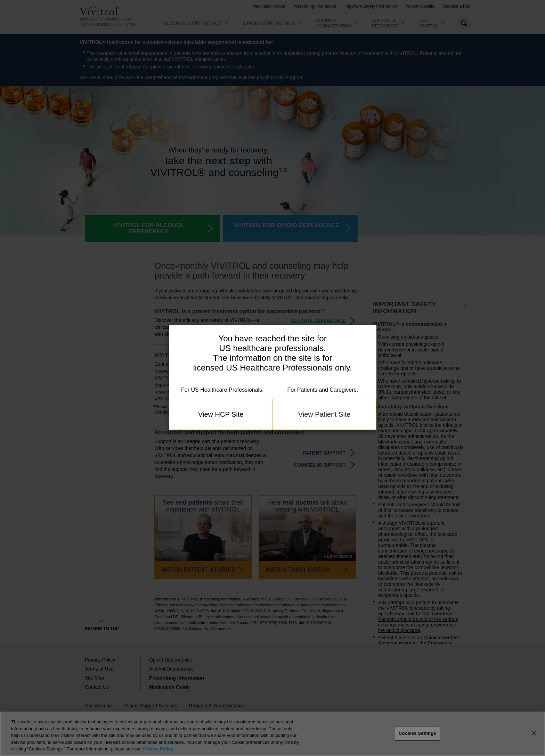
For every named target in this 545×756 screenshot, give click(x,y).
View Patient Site (324, 414)
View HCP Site (221, 414)
